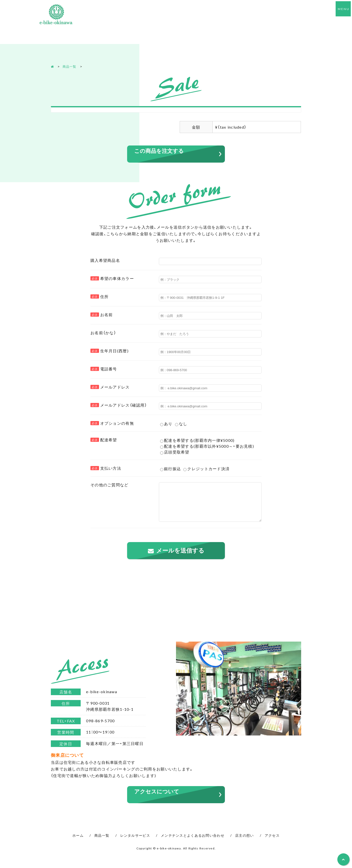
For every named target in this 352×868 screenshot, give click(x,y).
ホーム (78, 843)
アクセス (272, 843)
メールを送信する (180, 558)
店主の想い (244, 843)
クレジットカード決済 (206, 469)
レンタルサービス (135, 843)
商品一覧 (70, 66)
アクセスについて (159, 799)
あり (166, 424)
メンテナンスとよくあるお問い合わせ (193, 843)
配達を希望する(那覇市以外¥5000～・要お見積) (207, 446)
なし (181, 424)
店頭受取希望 (175, 452)
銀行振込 (170, 469)
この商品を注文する (161, 151)
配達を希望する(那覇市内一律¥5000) (197, 440)
